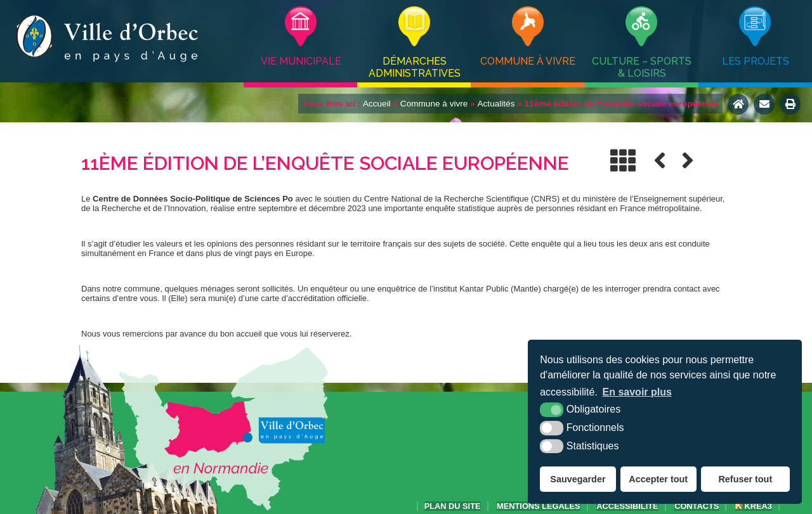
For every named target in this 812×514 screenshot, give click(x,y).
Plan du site (453, 506)
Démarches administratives (415, 67)
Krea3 (754, 506)
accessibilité (627, 506)
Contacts (697, 506)
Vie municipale (301, 61)
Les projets (756, 61)
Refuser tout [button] (745, 479)
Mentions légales (539, 506)
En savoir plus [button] (637, 392)
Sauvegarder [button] (578, 479)
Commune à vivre (528, 61)
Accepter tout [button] (658, 479)
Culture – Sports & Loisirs (642, 67)
